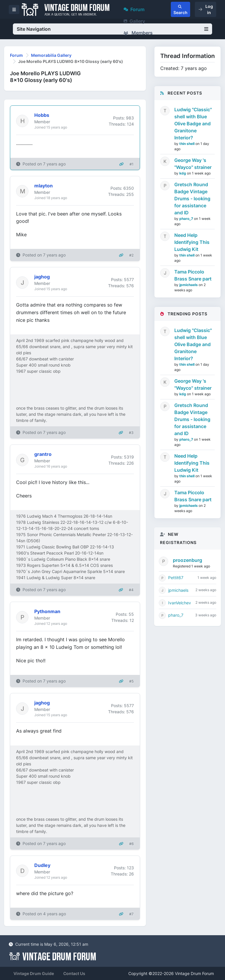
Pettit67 (176, 578)
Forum (134, 9)
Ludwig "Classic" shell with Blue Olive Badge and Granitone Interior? (193, 124)
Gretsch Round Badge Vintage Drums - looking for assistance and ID (192, 199)
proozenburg (187, 560)
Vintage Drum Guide (34, 973)
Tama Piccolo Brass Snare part (193, 275)
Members (138, 33)
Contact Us (74, 973)
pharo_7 (187, 219)
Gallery (134, 21)
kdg (183, 173)
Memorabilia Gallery (51, 55)
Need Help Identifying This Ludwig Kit (192, 242)
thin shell (187, 144)
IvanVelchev (180, 603)
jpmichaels (189, 285)
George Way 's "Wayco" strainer (193, 164)
